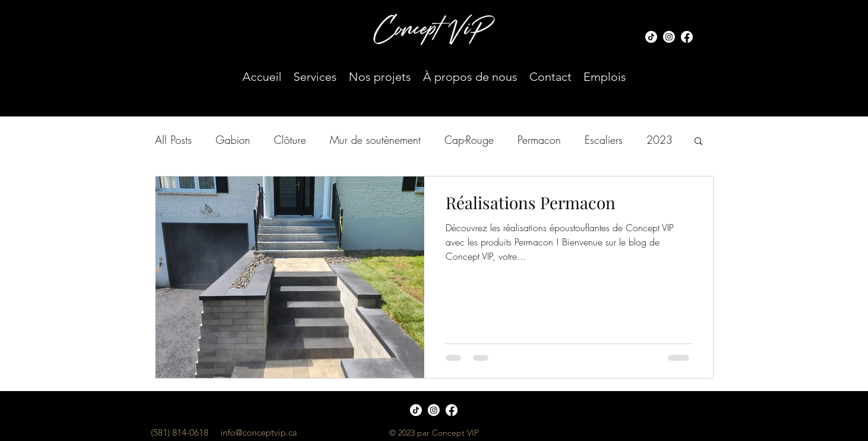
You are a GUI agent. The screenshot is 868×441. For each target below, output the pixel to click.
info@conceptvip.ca (259, 432)
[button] (698, 142)
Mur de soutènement (375, 140)
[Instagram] (669, 37)
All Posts (173, 140)
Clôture (290, 140)
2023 (659, 140)
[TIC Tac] (651, 37)
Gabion (233, 140)
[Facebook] (687, 37)
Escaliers (604, 140)
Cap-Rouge (469, 140)
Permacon (539, 140)
